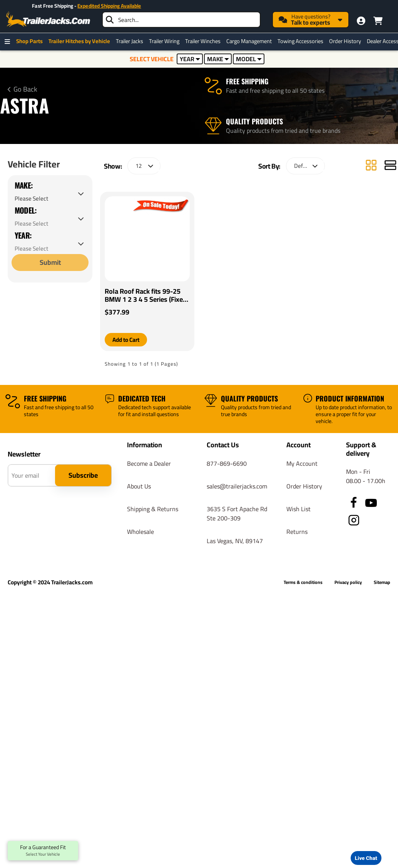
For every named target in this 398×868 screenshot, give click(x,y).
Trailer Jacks (131, 41)
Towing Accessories (302, 41)
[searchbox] (181, 20)
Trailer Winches (205, 41)
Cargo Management (251, 41)
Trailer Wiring (166, 41)
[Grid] (371, 178)
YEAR (190, 59)
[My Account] (361, 21)
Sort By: (269, 178)
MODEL (249, 59)
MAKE (218, 59)
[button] (127, 352)
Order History (347, 41)
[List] (390, 178)
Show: (113, 178)
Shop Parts (31, 41)
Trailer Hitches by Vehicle (81, 41)
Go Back (25, 89)
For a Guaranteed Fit (43, 851)
